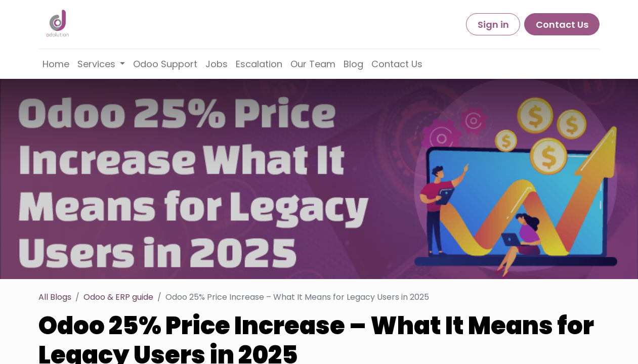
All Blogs (55, 297)
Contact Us (562, 25)
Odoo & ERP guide (118, 297)
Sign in (493, 25)
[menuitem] (56, 64)
